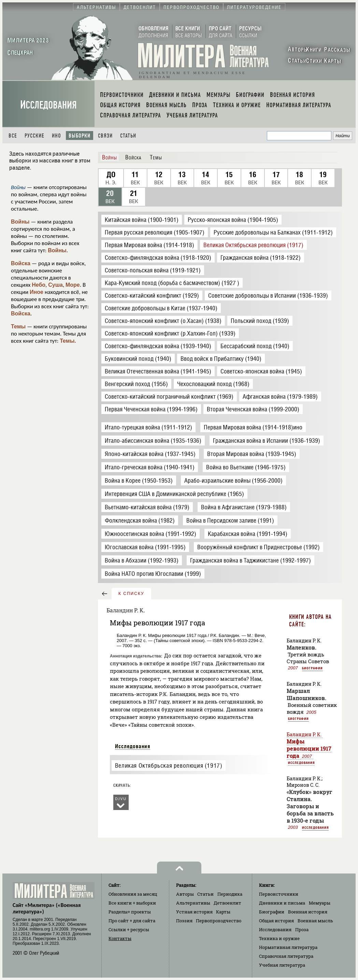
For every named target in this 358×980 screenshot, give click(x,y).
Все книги (132, 903)
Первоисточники (279, 894)
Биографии (312, 668)
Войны (20, 222)
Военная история (308, 912)
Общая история (276, 921)
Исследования (48, 105)
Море (73, 285)
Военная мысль (315, 921)
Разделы (130, 912)
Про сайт (132, 921)
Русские (34, 136)
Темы (18, 326)
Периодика (230, 894)
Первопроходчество (219, 921)
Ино (56, 136)
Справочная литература (286, 956)
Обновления (133, 894)
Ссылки (129, 929)
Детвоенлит (227, 903)
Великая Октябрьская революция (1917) (169, 765)
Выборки (80, 136)
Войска (21, 263)
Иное (37, 292)
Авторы (185, 894)
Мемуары (320, 903)
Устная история (194, 912)
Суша (55, 285)
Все (13, 136)
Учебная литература (282, 965)
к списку (131, 594)
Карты (223, 912)
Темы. (68, 341)
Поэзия (184, 921)
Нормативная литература (288, 947)
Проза (302, 929)
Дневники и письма (282, 903)
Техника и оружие (279, 938)
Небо (39, 285)
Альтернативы (193, 903)
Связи (105, 136)
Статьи (128, 136)
